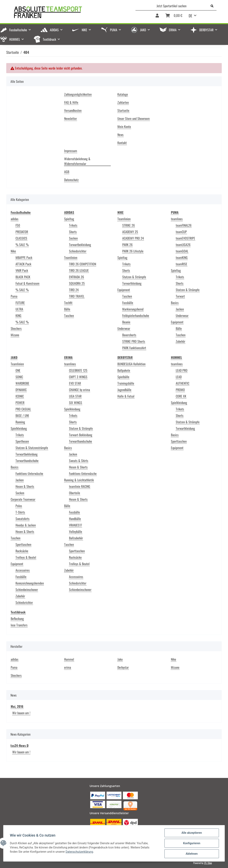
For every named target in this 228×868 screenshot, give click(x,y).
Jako (120, 659)
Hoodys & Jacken (26, 525)
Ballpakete (124, 370)
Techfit (68, 303)
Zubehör (180, 341)
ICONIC (20, 396)
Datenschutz (71, 180)
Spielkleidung (19, 428)
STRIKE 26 (129, 225)
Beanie (126, 322)
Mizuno (15, 335)
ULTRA (19, 309)
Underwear (124, 328)
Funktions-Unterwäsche (29, 473)
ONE (18, 370)
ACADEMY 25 (130, 232)
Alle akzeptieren (192, 833)
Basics (175, 303)
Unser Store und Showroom (134, 118)
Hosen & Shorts (25, 486)
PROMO (180, 390)
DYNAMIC (21, 390)
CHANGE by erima (79, 390)
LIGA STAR (75, 396)
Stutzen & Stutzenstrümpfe (32, 448)
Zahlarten (123, 102)
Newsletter (71, 118)
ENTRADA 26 (76, 277)
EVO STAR (75, 383)
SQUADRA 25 (77, 283)
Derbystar (123, 667)
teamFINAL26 (184, 225)
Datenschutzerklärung (79, 852)
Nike (13, 251)
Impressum (71, 151)
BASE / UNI (22, 415)
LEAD (179, 377)
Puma (14, 296)
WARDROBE (22, 383)
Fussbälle (128, 303)
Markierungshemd (133, 309)
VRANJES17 (75, 525)
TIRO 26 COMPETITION (83, 264)
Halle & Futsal (126, 396)
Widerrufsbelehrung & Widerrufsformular (77, 161)
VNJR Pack (22, 270)
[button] (157, 17)
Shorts (73, 232)
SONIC (19, 377)
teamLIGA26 (183, 245)
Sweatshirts (22, 519)
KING (18, 316)
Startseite (123, 110)
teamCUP (181, 232)
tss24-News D (19, 745)
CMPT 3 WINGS (78, 377)
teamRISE (181, 264)
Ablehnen (192, 854)
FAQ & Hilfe (71, 102)
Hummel (69, 659)
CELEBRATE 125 (78, 370)
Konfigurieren (192, 843)
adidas (15, 219)
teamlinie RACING (80, 486)
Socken (73, 238)
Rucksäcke (22, 551)
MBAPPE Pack (24, 257)
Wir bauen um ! (21, 713)
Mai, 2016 (17, 706)
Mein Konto (124, 127)
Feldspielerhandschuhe (136, 316)
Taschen (69, 316)
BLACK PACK (23, 277)
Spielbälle (123, 377)
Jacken (180, 309)
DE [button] (190, 16)
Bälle (67, 309)
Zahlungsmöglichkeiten (78, 94)
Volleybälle (76, 532)
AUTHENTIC (183, 383)
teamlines (177, 219)
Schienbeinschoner (27, 590)
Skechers (16, 328)
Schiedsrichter (78, 251)
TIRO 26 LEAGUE (79, 270)
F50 (18, 225)
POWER (20, 403)
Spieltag (69, 219)
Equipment (124, 290)
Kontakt (122, 143)
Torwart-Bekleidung (81, 435)
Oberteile (75, 493)
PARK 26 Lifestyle (133, 251)
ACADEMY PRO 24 (133, 238)
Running (20, 422)
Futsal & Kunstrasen (27, 283)
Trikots (73, 225)
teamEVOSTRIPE (185, 238)
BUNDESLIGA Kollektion (131, 364)
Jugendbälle (124, 390)
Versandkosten (73, 110)
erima (68, 667)
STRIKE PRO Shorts (134, 341)
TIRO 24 (74, 290)
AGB (67, 172)
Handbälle (75, 519)
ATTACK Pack (23, 264)
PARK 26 (127, 245)
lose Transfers (19, 625)
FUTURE (20, 303)
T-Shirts (20, 512)
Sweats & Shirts (79, 461)
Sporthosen (22, 441)
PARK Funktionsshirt (134, 348)
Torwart (180, 296)
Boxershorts (129, 335)
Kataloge (123, 94)
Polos (19, 506)
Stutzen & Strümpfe (134, 277)
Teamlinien (71, 257)
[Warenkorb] (174, 17)
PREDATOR (22, 232)
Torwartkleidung (132, 283)
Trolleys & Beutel (26, 557)
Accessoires (23, 570)
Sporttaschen (23, 544)
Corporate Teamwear (23, 499)
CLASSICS (21, 238)
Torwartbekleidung (80, 245)
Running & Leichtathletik (79, 480)
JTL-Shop (208, 863)
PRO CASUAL (23, 409)
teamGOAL (182, 251)
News (120, 135)
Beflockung (17, 619)
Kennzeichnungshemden (30, 583)
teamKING (182, 257)
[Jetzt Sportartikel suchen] (172, 6)
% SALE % (22, 245)
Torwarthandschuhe (27, 461)
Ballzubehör (76, 538)
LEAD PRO (182, 370)
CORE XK (181, 396)
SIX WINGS (76, 403)
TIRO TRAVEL (77, 296)
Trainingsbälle (126, 383)
